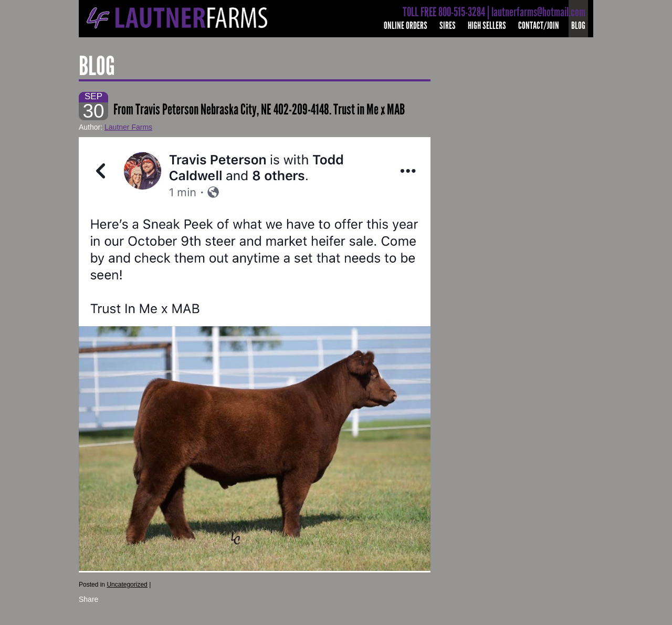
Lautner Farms (128, 127)
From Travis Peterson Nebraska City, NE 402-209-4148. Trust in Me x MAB (259, 110)
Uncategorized (127, 585)
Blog (578, 25)
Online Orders (406, 25)
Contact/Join (539, 25)
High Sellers (487, 25)
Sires (448, 25)
